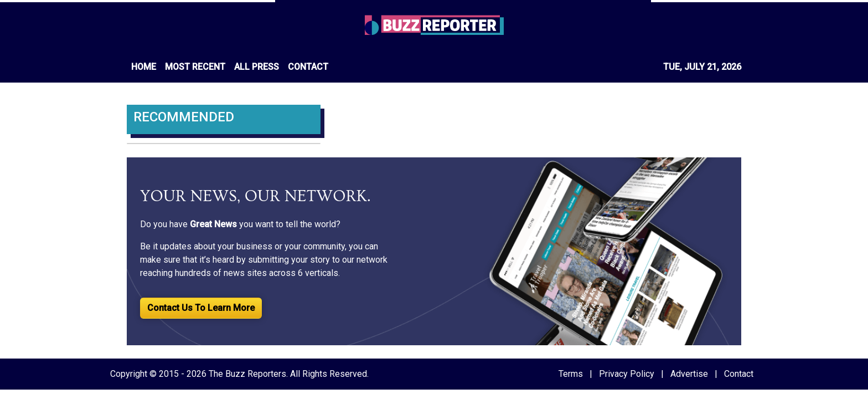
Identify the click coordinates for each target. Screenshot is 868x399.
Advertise (689, 374)
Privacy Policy (627, 374)
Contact (739, 374)
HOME (144, 67)
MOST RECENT (195, 67)
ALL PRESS (257, 67)
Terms (571, 374)
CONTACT (308, 67)
